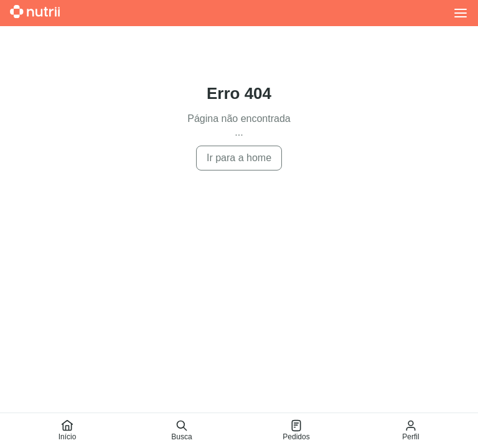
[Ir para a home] (35, 13)
